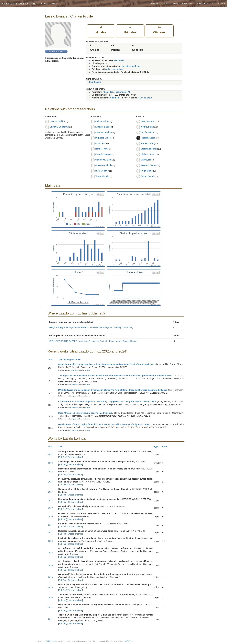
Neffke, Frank (102, 149)
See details (119, 60)
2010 (50, 463)
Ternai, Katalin (102, 176)
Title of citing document (71, 359)
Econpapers (74, 370)
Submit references (205, 4)
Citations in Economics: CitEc (19, 4)
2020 (50, 516)
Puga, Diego (147, 171)
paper (88, 370)
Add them (115, 98)
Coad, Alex (100, 143)
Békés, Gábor (147, 132)
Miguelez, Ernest (103, 138)
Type (157, 447)
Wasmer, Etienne (149, 165)
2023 (50, 577)
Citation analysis (75, 457)
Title (62, 447)
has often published (131, 66)
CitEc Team (129, 641)
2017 (50, 492)
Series (55, 4)
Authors (44, 4)
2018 (50, 501)
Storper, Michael (149, 149)
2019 (50, 508)
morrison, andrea (104, 132)
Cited (166, 447)
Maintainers (187, 4)
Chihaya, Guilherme (59, 127)
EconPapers (95, 82)
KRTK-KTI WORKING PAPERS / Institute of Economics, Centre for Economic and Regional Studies (93, 341)
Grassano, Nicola (104, 165)
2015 (50, 472)
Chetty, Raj (146, 160)
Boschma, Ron (148, 121)
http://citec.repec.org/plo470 (116, 92)
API (165, 4)
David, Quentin (148, 176)
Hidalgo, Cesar (148, 138)
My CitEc (155, 4)
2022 (50, 454)
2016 (50, 482)
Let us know (146, 98)
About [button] (221, 4)
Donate (174, 4)
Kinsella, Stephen (104, 154)
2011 (50, 619)
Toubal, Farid (147, 143)
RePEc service (52, 641)
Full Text (63, 457)
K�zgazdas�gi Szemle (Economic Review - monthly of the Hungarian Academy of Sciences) (91, 327)
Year (52, 359)
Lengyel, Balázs (57, 121)
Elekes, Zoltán (102, 121)
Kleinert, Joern (148, 154)
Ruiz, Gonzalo (102, 171)
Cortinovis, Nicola (104, 160)
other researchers (115, 69)
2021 (50, 525)
